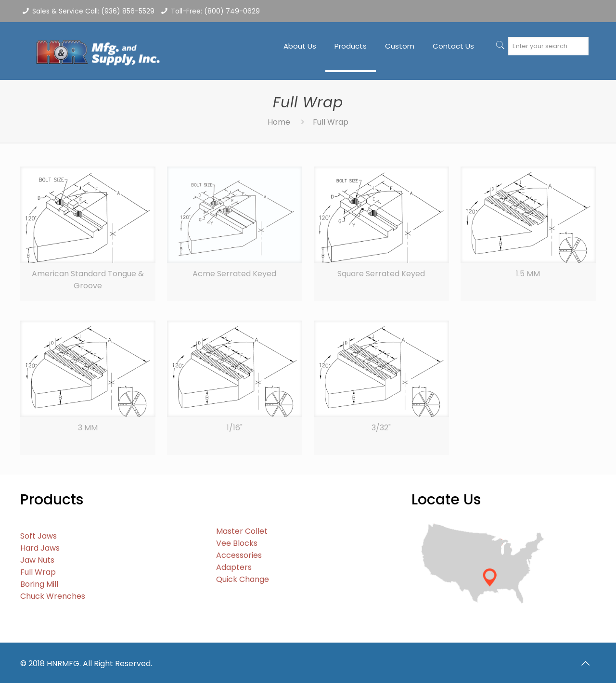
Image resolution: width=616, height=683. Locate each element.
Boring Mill (39, 584)
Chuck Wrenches (53, 596)
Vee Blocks (237, 543)
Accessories (239, 555)
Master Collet (242, 531)
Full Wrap (38, 572)
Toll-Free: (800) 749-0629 (215, 11)
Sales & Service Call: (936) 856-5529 (93, 11)
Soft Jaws (38, 536)
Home (279, 122)
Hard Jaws (40, 548)
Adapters (234, 567)
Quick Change (243, 579)
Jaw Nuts (37, 560)
